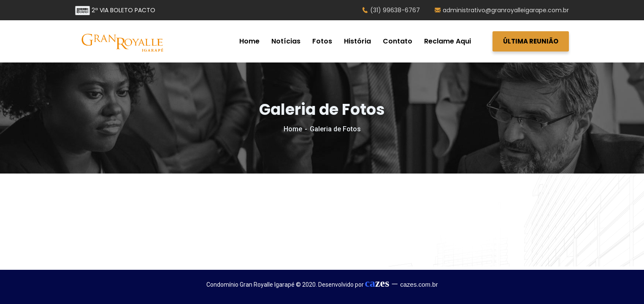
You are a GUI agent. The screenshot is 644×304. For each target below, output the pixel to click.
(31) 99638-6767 (391, 10)
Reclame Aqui (448, 41)
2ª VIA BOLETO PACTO (115, 10)
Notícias (286, 41)
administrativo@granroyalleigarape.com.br (502, 10)
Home (249, 41)
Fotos (322, 41)
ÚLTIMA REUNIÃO (531, 41)
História (357, 41)
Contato (398, 41)
